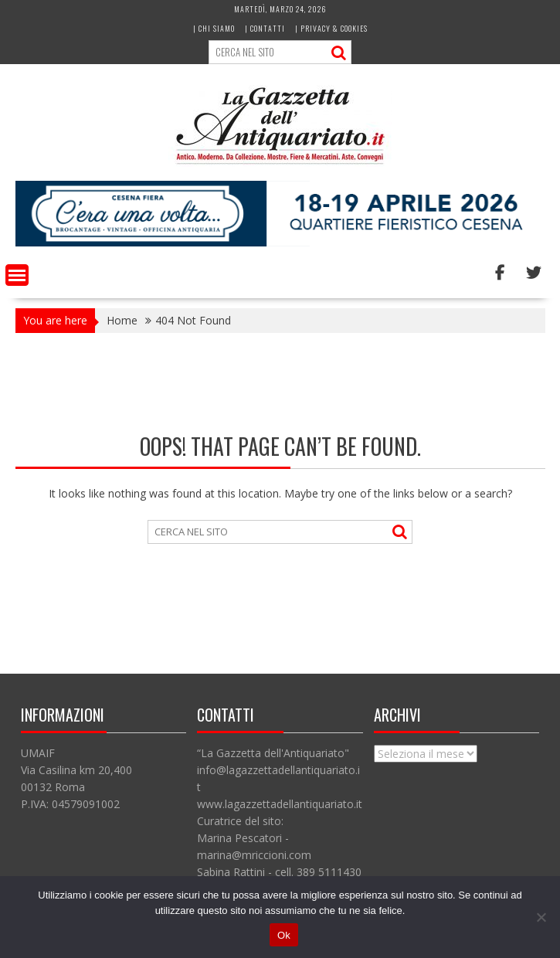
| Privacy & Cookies (331, 28)
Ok (284, 935)
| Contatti (265, 28)
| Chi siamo (214, 28)
